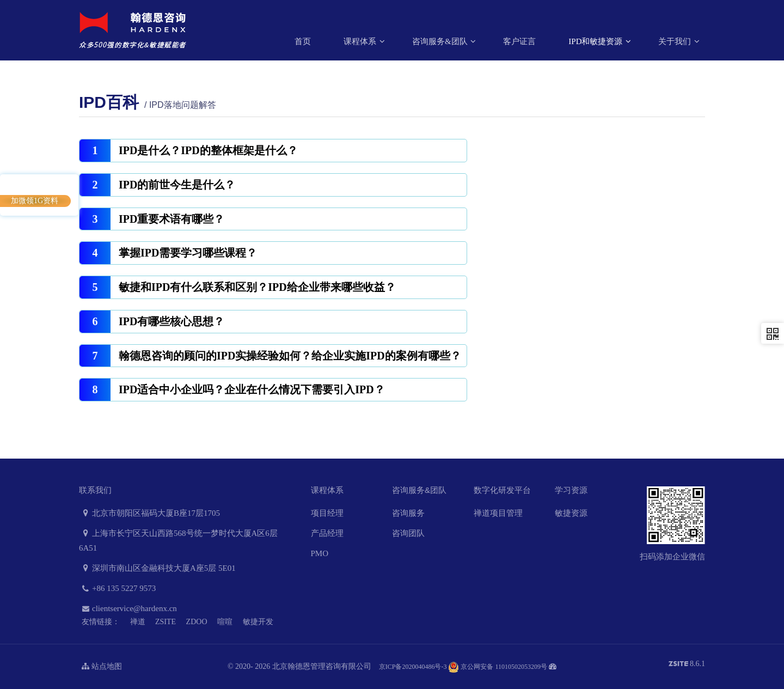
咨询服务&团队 (441, 41)
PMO (320, 553)
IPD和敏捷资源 (596, 41)
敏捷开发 (258, 622)
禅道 (138, 622)
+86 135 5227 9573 (117, 588)
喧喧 (225, 622)
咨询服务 (408, 513)
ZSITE (166, 622)
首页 (303, 41)
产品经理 (327, 533)
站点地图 (102, 666)
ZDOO (197, 622)
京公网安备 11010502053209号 (498, 667)
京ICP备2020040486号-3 (413, 667)
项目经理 (327, 513)
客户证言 (519, 41)
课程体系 (361, 41)
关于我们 (676, 41)
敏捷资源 (571, 513)
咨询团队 (408, 533)
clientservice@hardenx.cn (128, 608)
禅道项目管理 (498, 513)
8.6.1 (687, 665)
